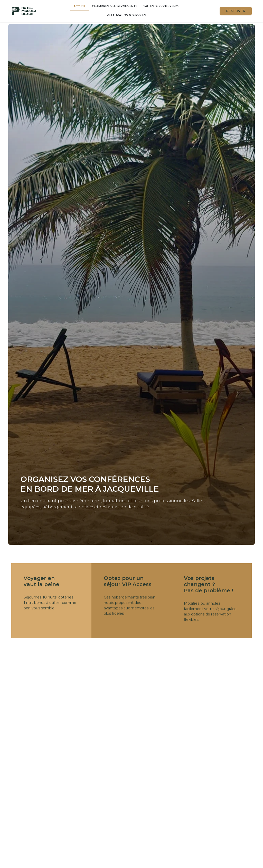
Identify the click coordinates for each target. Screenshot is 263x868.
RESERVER (236, 11)
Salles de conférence (161, 6)
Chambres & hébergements (115, 6)
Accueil (80, 6)
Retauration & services (126, 15)
